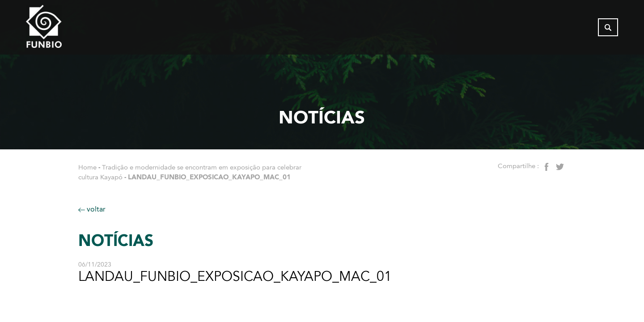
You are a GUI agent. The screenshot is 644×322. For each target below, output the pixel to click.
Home (87, 167)
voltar (92, 209)
